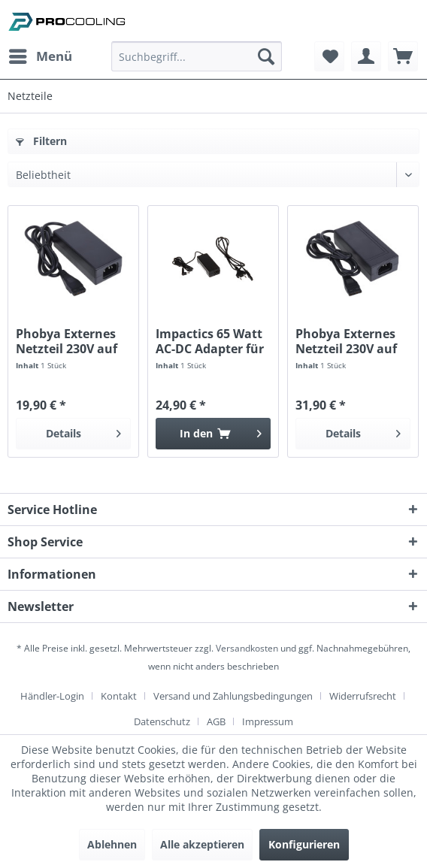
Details (83, 431)
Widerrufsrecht (363, 696)
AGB (216, 721)
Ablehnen (112, 844)
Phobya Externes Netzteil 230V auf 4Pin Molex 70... (346, 341)
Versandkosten (247, 648)
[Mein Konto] (366, 56)
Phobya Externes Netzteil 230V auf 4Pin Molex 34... (67, 341)
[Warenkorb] (403, 56)
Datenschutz (162, 721)
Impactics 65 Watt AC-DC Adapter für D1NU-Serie (210, 341)
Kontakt (119, 696)
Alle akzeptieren (202, 844)
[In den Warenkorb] (213, 434)
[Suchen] (266, 56)
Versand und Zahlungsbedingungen (233, 696)
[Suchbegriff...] (197, 56)
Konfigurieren (304, 844)
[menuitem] (40, 56)
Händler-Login (52, 696)
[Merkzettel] (329, 56)
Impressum (268, 721)
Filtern (41, 141)
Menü (41, 54)
